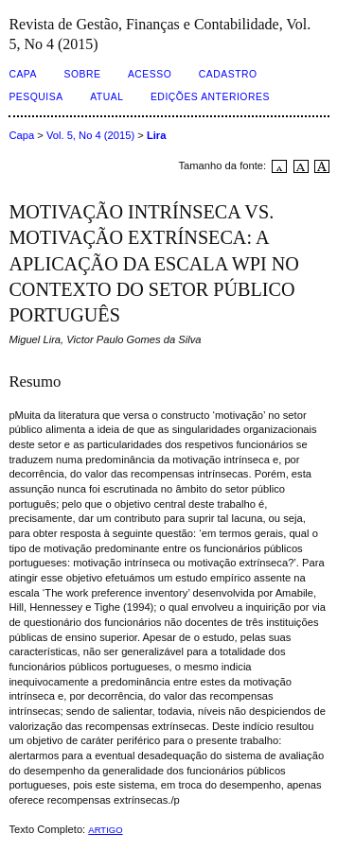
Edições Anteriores (210, 97)
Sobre (82, 74)
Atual (106, 97)
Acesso (150, 74)
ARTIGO (105, 830)
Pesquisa (35, 97)
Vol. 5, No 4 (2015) (90, 135)
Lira (157, 135)
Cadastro (228, 74)
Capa (23, 74)
